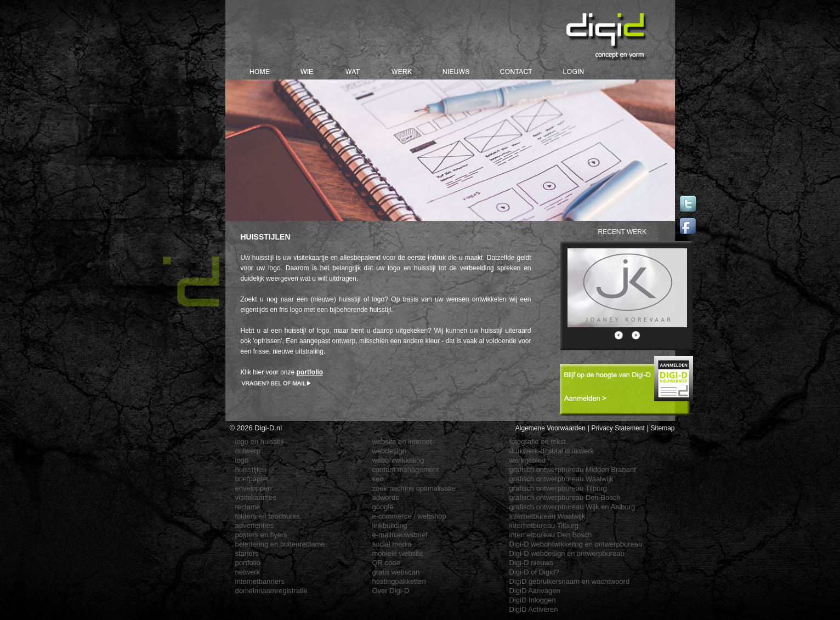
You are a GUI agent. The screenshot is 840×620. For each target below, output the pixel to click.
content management (406, 470)
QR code (386, 563)
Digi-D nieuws (531, 563)
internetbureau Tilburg (544, 525)
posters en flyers (261, 535)
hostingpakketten (399, 581)
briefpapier (252, 479)
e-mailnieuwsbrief (400, 535)
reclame (248, 507)
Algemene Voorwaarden (550, 428)
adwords (386, 497)
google (383, 507)
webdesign (389, 451)
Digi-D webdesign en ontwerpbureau (567, 553)
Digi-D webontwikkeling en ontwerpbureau (576, 544)
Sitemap (662, 428)
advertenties (255, 525)
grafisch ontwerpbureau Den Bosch (565, 497)
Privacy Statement (618, 428)
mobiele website (398, 553)
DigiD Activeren (534, 609)
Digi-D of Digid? (534, 572)
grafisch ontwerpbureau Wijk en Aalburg (572, 507)
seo (378, 479)
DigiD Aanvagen (535, 591)
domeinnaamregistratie (271, 591)
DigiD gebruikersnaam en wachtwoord (570, 581)
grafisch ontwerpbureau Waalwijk (561, 479)
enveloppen (254, 488)
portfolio (248, 563)
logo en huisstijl (260, 442)
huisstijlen (251, 470)
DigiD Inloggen (533, 600)
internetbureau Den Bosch (551, 535)
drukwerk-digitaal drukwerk (552, 451)
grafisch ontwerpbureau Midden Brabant (573, 470)
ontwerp (248, 451)
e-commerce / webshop (409, 516)
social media (392, 544)
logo (242, 460)
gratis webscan (396, 572)
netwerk (248, 572)
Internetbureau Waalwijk (547, 516)
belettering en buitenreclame (280, 544)
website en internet (402, 442)
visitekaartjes (256, 497)
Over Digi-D (391, 591)
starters (247, 553)
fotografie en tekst (538, 442)
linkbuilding (390, 525)
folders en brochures (268, 516)
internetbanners (260, 581)
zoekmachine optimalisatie (414, 488)
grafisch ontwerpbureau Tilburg (558, 488)
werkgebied (528, 460)
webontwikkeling (398, 460)
